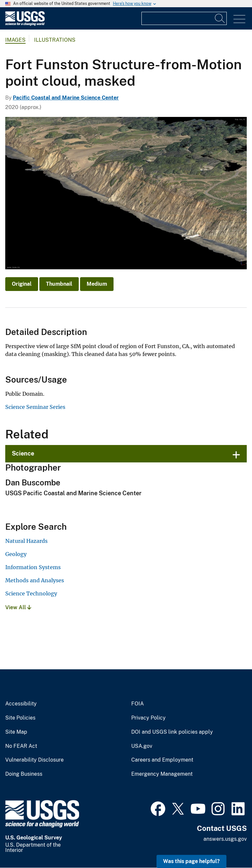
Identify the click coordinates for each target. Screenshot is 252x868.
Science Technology (31, 593)
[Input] (184, 18)
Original (22, 284)
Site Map (16, 732)
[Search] (220, 18)
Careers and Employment (162, 760)
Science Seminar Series (35, 407)
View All (18, 607)
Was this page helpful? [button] (191, 861)
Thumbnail (59, 284)
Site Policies (20, 718)
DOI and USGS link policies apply (172, 732)
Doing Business (24, 774)
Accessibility (21, 704)
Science (23, 453)
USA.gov (142, 746)
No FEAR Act (21, 746)
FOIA (137, 704)
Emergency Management (162, 774)
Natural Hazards (26, 541)
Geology (16, 554)
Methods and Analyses (35, 580)
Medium (97, 284)
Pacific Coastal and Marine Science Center (66, 98)
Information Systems (33, 567)
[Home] (25, 24)
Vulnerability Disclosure (34, 760)
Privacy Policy (148, 718)
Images (15, 40)
